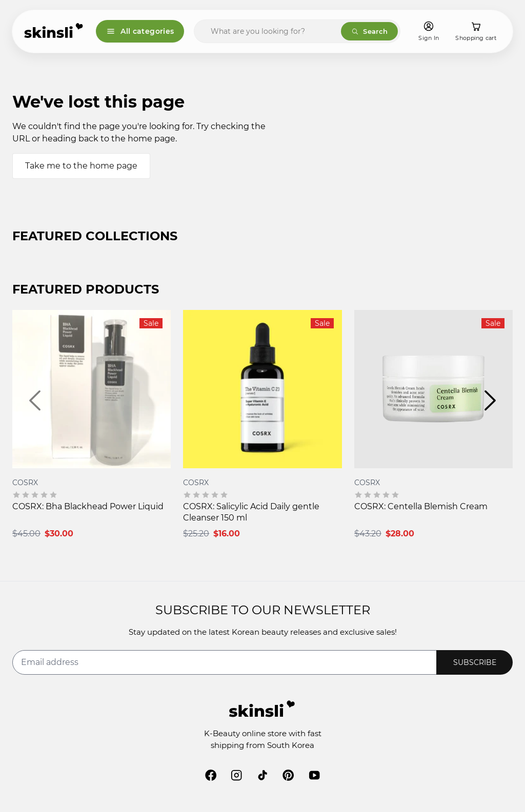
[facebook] (211, 775)
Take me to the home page (81, 166)
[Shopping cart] (476, 32)
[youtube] (314, 775)
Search (369, 31)
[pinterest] (288, 775)
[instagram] (236, 775)
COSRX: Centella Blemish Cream (421, 506)
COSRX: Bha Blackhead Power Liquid (88, 506)
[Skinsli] (54, 31)
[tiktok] (262, 775)
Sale (151, 323)
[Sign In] (429, 32)
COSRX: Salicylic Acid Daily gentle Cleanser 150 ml (251, 512)
